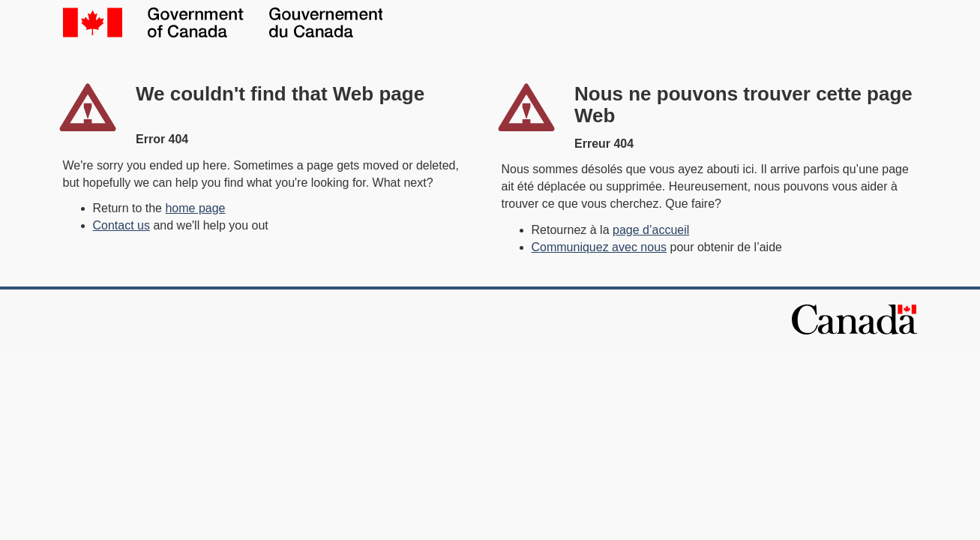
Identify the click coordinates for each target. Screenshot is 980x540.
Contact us (121, 225)
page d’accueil (651, 230)
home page (195, 208)
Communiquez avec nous (599, 247)
